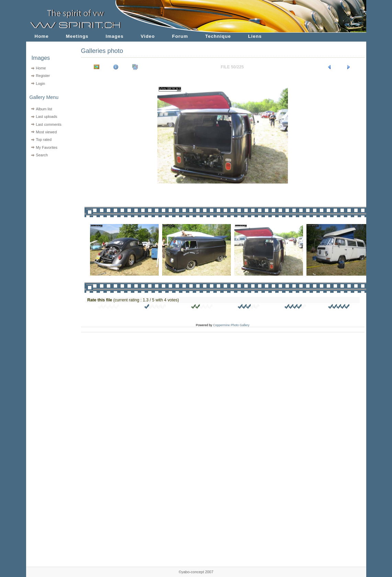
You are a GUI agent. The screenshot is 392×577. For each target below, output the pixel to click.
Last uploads (46, 116)
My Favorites (47, 147)
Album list (44, 109)
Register (43, 76)
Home (42, 36)
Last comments (48, 124)
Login (40, 84)
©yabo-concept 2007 (196, 572)
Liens (255, 36)
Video (148, 36)
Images (115, 36)
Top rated (44, 140)
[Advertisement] (49, 203)
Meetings (77, 36)
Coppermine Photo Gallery (231, 325)
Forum (180, 36)
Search (42, 155)
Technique (218, 36)
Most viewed (46, 132)
